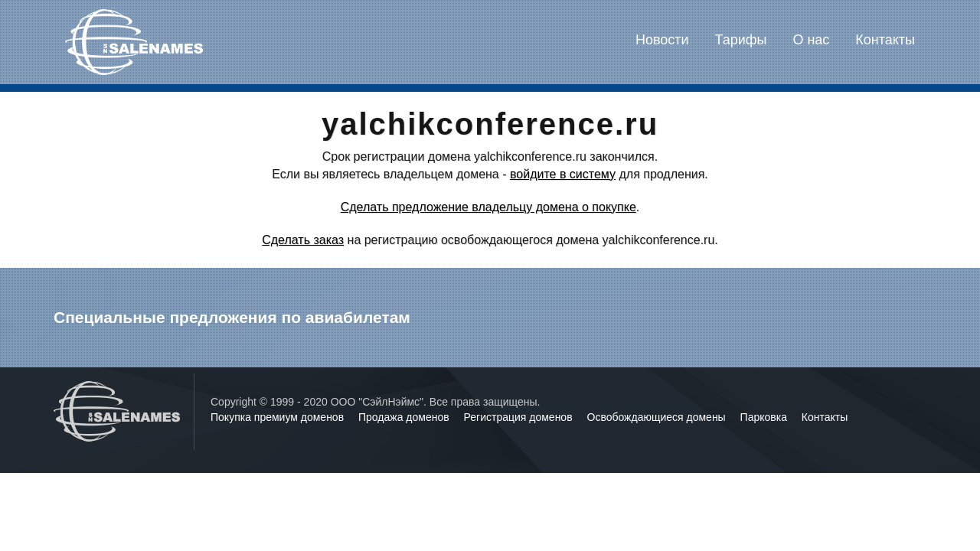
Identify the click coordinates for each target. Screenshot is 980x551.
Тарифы (741, 40)
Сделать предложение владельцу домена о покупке (488, 207)
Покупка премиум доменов (279, 417)
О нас (811, 40)
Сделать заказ (303, 240)
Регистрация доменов (520, 417)
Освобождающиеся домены (658, 417)
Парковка (765, 417)
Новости (662, 40)
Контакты (885, 40)
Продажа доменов (405, 417)
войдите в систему (563, 174)
